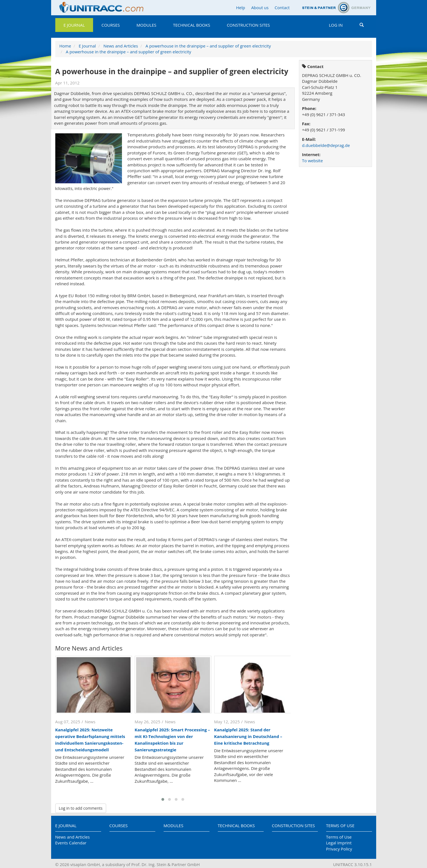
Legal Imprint (339, 843)
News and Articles (121, 46)
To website (312, 161)
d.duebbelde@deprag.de (326, 145)
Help (241, 7)
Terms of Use (340, 826)
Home (65, 46)
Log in (336, 25)
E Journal (74, 25)
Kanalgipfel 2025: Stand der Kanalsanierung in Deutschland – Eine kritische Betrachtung (248, 736)
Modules (146, 25)
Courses (111, 25)
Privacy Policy (339, 849)
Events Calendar (71, 843)
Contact (282, 7)
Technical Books (192, 25)
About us (260, 7)
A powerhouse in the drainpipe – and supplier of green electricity (208, 46)
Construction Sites (248, 25)
